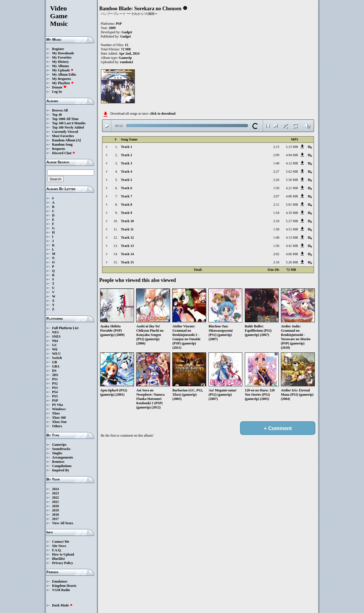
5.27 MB (292, 221)
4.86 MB (292, 196)
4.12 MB (292, 163)
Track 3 (126, 163)
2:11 (276, 205)
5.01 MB (292, 205)
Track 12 (127, 238)
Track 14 (127, 254)
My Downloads (63, 53)
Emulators (60, 581)
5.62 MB (292, 172)
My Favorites (62, 57)
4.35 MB (292, 213)
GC (55, 345)
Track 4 (126, 172)
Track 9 (126, 213)
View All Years (63, 523)
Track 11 (127, 229)
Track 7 (126, 196)
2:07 (276, 196)
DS (54, 371)
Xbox (56, 413)
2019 (55, 510)
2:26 (276, 180)
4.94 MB (292, 155)
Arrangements (63, 457)
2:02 (276, 254)
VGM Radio (61, 590)
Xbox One (59, 422)
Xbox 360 (59, 418)
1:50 (276, 188)
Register (58, 49)
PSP (55, 401)
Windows (59, 409)
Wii (55, 349)
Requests (59, 149)
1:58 (276, 229)
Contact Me (61, 542)
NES (55, 332)
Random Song (62, 145)
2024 (55, 489)
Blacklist (58, 559)
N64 (55, 341)
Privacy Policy (63, 563)
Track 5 (126, 180)
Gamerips (59, 445)
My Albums (61, 66)
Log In (57, 92)
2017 (55, 519)
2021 (55, 502)
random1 (127, 62)
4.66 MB (292, 254)
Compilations (62, 466)
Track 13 (127, 246)
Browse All (60, 110)
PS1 (55, 379)
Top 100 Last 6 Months (69, 123)
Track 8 (126, 205)
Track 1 (126, 147)
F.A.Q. (57, 550)
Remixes (58, 462)
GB (54, 362)
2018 (55, 515)
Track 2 (126, 155)
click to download (163, 113)
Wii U (56, 354)
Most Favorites (63, 136)
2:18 (276, 221)
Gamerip (125, 58)
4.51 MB (292, 229)
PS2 (55, 383)
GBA (56, 366)
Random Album (64, 140)
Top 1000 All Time (65, 119)
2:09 (276, 155)
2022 (55, 498)
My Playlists (63, 83)
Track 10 (127, 221)
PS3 (55, 388)
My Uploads (63, 70)
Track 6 (126, 188)
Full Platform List (65, 328)
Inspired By (61, 470)
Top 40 (57, 115)
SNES (56, 337)
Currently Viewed (65, 132)
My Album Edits (64, 75)
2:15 (276, 147)
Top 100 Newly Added (68, 127)
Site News (59, 546)
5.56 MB (292, 180)
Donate (59, 87)
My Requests (61, 79)
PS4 (55, 392)
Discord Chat (64, 153)
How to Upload (63, 554)
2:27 (276, 172)
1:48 (276, 163)
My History (60, 62)
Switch (57, 358)
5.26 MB (292, 262)
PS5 (55, 396)
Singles (57, 453)
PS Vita (57, 405)
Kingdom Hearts (64, 586)
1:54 (276, 213)
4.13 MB (292, 238)
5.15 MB (292, 147)
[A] (79, 140)
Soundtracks (61, 449)
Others (57, 426)
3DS (55, 375)
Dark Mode (62, 605)
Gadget (127, 32)
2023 (55, 493)
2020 (55, 506)
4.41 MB (292, 246)
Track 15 (127, 262)
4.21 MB (292, 188)
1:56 (276, 246)
